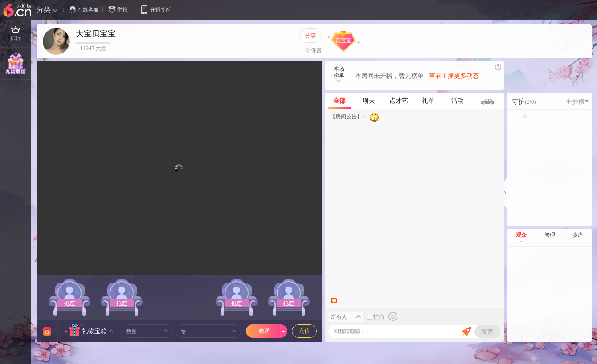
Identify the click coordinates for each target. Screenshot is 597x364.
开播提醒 (156, 10)
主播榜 (577, 101)
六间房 (18, 11)
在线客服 (84, 10)
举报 (120, 10)
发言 (487, 332)
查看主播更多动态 (454, 76)
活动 (458, 101)
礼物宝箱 (94, 331)
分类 (44, 10)
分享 (311, 36)
